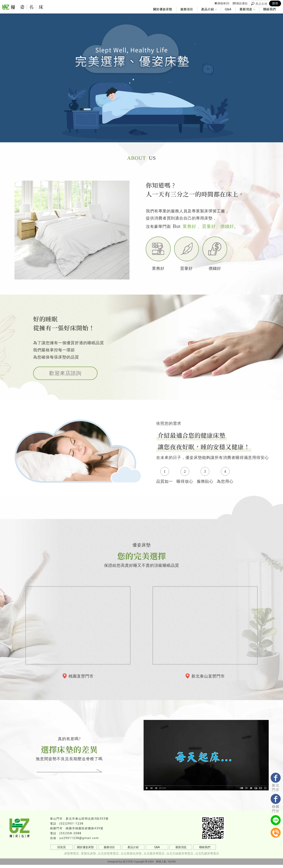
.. (155, 865)
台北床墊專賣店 (108, 857)
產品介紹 (209, 9)
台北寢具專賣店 (154, 857)
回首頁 (62, 850)
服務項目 (187, 9)
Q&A (228, 9)
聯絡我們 (269, 9)
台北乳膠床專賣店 (207, 857)
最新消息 (247, 9)
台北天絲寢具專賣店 (180, 857)
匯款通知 (240, 3)
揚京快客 (128, 865)
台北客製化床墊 (131, 857)
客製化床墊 (88, 857)
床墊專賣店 (72, 857)
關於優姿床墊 (163, 9)
